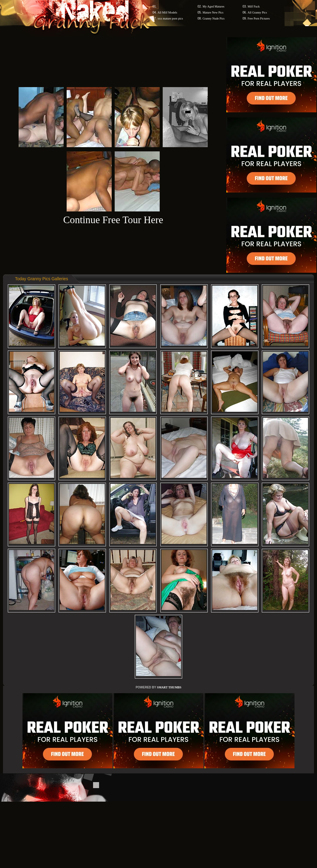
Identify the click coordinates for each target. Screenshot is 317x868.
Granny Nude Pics (214, 18)
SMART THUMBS (169, 687)
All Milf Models (168, 12)
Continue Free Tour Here (113, 220)
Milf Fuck (254, 6)
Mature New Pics (213, 12)
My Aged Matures (214, 6)
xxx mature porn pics (170, 18)
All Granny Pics (257, 12)
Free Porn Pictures (259, 18)
